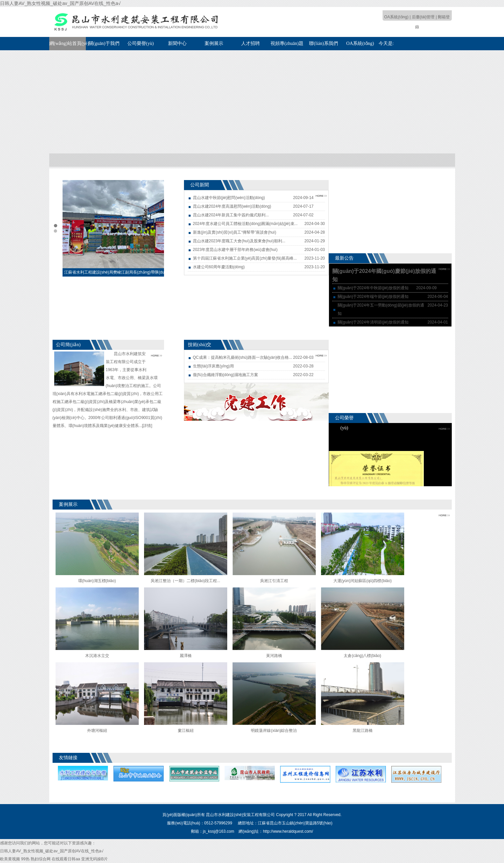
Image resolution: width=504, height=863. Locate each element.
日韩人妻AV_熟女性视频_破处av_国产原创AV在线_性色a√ (60, 3)
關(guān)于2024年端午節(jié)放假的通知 (373, 297)
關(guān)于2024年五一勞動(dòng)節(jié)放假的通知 (381, 309)
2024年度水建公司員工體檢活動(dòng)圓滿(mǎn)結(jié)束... (245, 224)
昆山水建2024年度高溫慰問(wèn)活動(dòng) (232, 206)
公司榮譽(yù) (141, 43)
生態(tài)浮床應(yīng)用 (213, 366)
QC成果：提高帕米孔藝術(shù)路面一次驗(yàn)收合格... (243, 357)
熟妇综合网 (41, 859)
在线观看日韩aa (66, 859)
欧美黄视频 (10, 859)
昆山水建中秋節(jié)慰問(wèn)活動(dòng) (229, 198)
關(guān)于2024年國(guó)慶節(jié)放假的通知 (384, 275)
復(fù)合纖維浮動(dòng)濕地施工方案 (226, 375)
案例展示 (214, 43)
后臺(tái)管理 (423, 17)
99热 (25, 859)
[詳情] (147, 426)
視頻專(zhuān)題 (287, 43)
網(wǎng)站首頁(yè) (68, 43)
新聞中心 (177, 43)
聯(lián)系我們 (323, 43)
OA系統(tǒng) (396, 17)
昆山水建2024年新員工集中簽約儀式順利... (231, 215)
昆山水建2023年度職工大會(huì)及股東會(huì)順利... (239, 241)
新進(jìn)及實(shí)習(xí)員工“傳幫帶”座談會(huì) (235, 232)
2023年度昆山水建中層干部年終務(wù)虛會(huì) (235, 250)
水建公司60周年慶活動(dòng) (219, 267)
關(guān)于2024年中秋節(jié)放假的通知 (373, 288)
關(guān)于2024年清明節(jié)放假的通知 (373, 322)
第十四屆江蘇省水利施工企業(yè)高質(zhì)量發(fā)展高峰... (245, 258)
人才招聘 (251, 43)
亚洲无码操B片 (94, 859)
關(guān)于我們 (104, 43)
